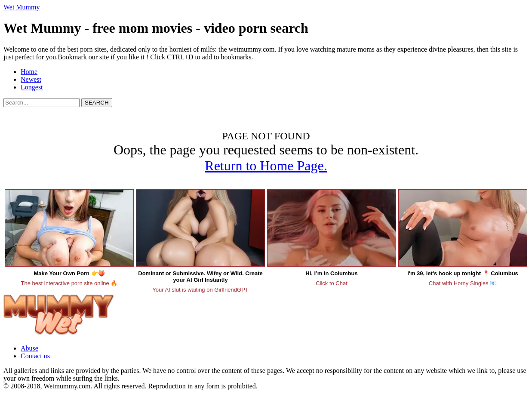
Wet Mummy (22, 7)
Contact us (35, 356)
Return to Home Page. (266, 166)
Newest (31, 79)
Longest (32, 87)
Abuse (29, 348)
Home (29, 72)
